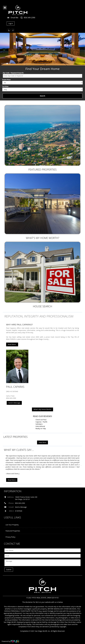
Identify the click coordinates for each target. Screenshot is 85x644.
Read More (12, 480)
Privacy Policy (10, 537)
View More (43, 442)
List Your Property (12, 525)
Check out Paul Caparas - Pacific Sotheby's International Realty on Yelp (41, 424)
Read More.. (12, 344)
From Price (6, 80)
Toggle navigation (5, 8)
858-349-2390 (29, 18)
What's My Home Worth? (43, 238)
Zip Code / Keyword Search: (13, 73)
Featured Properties (42, 169)
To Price (5, 86)
